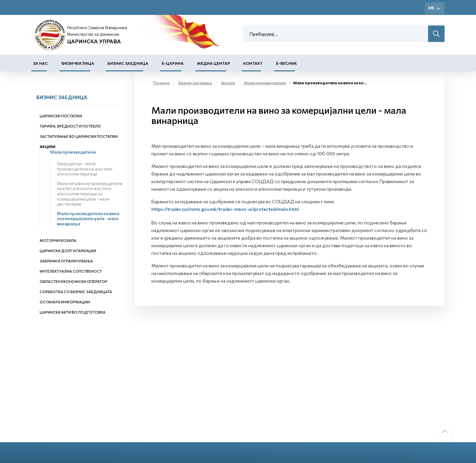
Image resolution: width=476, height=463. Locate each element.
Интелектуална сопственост (71, 271)
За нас (40, 63)
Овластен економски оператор (74, 281)
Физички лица (78, 63)
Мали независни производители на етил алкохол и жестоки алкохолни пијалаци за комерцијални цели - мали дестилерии (90, 194)
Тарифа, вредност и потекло (70, 126)
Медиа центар (214, 63)
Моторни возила (58, 240)
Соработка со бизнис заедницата (76, 292)
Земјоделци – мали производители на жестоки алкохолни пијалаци (85, 169)
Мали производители (73, 152)
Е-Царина (173, 63)
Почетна (161, 83)
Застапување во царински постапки (79, 136)
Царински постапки (61, 116)
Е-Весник (286, 63)
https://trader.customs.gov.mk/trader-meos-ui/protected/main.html (225, 209)
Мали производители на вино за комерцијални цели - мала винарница (88, 219)
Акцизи (47, 147)
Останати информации (65, 302)
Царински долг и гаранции (68, 251)
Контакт (253, 63)
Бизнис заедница (128, 63)
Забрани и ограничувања (66, 261)
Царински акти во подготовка (73, 312)
